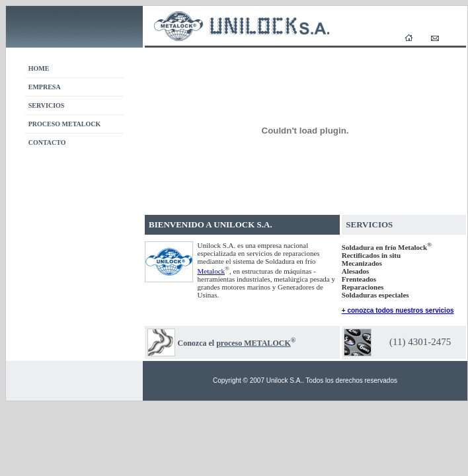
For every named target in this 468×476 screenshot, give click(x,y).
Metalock (212, 271)
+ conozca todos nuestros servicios (398, 310)
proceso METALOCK (253, 343)
